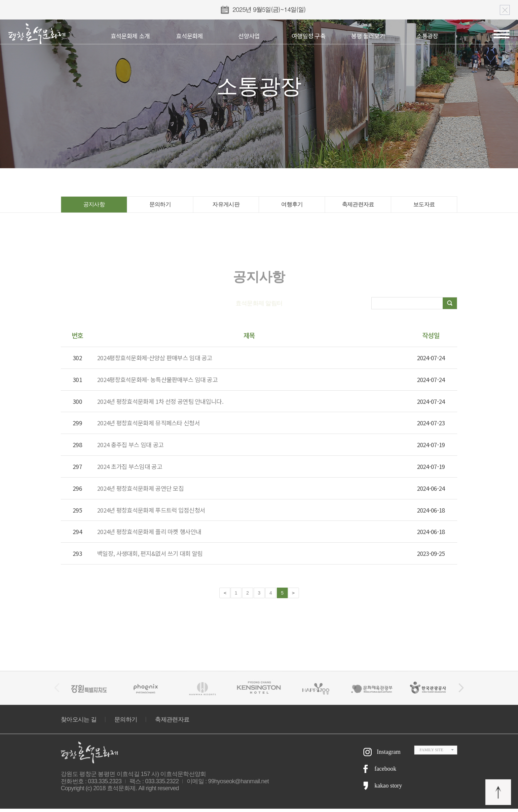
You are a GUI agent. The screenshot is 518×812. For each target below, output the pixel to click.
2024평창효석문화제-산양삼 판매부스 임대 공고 (155, 361)
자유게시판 (226, 206)
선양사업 (249, 36)
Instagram (389, 755)
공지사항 (94, 206)
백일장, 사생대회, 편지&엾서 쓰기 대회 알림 (150, 557)
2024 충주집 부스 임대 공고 (130, 448)
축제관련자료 (358, 206)
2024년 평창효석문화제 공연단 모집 (140, 491)
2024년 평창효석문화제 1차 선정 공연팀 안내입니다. (160, 405)
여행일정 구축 (309, 36)
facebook (386, 772)
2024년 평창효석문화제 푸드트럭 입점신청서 (151, 513)
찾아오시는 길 (79, 723)
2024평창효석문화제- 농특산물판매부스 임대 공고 (157, 383)
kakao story (388, 789)
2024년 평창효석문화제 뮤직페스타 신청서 (148, 426)
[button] (461, 691)
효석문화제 (190, 36)
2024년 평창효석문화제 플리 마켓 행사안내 (149, 535)
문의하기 (160, 206)
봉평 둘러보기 (368, 36)
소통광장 (427, 36)
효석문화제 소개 (130, 36)
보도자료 (424, 206)
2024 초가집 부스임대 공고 (130, 470)
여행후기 (292, 206)
